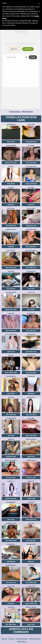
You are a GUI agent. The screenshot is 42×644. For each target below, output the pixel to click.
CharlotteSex (31, 271)
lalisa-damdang (11, 334)
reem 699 (31, 418)
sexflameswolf (11, 523)
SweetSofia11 (11, 376)
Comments (15, 112)
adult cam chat (11, 310)
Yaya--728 (31, 586)
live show (31, 310)
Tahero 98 (11, 586)
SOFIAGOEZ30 (31, 544)
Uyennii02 (31, 124)
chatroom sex (31, 226)
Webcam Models (35, 639)
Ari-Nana (11, 397)
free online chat (11, 373)
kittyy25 (31, 502)
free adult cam (31, 142)
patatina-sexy (11, 229)
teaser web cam (11, 163)
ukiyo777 (31, 481)
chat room (11, 352)
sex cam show (31, 163)
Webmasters (22, 641)
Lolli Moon (11, 208)
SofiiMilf (31, 565)
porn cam (31, 624)
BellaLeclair (11, 544)
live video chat (11, 540)
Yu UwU (11, 187)
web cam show (31, 436)
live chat (31, 289)
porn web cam (11, 331)
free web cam (11, 226)
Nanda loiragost (31, 250)
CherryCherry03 (11, 460)
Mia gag (31, 145)
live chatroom (31, 247)
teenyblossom (31, 229)
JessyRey (11, 271)
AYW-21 (11, 355)
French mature (31, 439)
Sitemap (4, 639)
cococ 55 (31, 292)
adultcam (31, 394)
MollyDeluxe (31, 355)
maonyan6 (31, 334)
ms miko (31, 187)
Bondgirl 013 (11, 502)
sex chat (11, 436)
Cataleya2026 (11, 145)
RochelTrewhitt (11, 418)
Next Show (27, 112)
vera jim (31, 523)
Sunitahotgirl (11, 124)
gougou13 (31, 313)
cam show (11, 394)
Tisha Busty (11, 250)
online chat (31, 498)
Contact (11, 639)
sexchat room (11, 457)
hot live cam (31, 478)
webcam (31, 561)
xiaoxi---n (11, 481)
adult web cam (11, 498)
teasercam (11, 142)
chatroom (11, 205)
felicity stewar (31, 607)
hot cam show (31, 373)
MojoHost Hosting (21, 639)
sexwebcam (11, 561)
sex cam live (31, 540)
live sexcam (11, 289)
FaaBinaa (11, 439)
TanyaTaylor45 (11, 292)
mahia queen (31, 460)
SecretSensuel (31, 166)
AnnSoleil (11, 313)
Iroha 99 (11, 607)
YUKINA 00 (31, 376)
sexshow (31, 205)
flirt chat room (11, 624)
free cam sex (31, 331)
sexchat (11, 247)
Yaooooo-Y (31, 397)
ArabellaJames (11, 565)
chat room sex (11, 268)
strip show (11, 184)
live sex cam (11, 478)
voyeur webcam (31, 184)
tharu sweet (31, 208)
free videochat (31, 582)
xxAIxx (11, 166)
